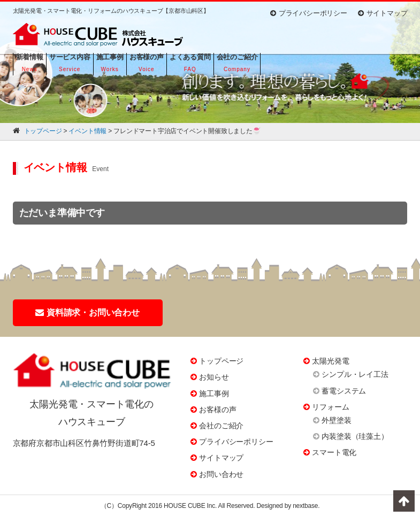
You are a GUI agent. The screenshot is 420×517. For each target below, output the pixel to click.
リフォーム (330, 407)
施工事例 (214, 393)
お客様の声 (217, 410)
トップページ (221, 361)
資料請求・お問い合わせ (87, 312)
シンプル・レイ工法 (355, 374)
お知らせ (214, 377)
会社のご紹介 (221, 426)
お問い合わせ (221, 474)
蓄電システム (344, 391)
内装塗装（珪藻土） (355, 436)
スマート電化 (334, 452)
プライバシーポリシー (309, 13)
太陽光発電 (330, 361)
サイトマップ (383, 13)
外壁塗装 (336, 420)
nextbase (305, 506)
